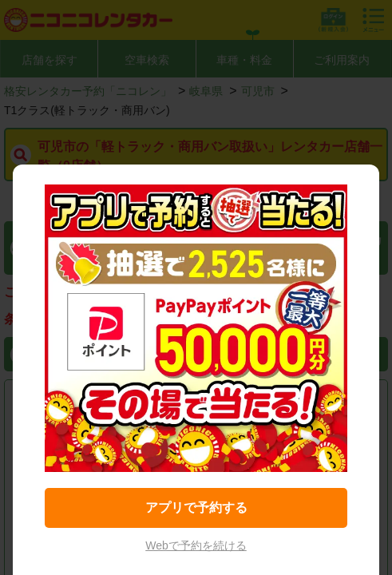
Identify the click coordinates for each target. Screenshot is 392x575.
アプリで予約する (196, 508)
